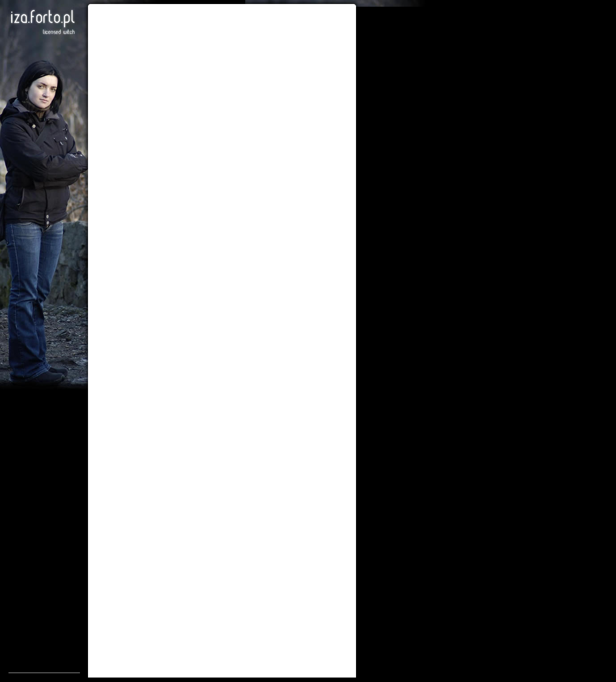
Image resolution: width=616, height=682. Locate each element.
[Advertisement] (44, 539)
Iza (42, 22)
